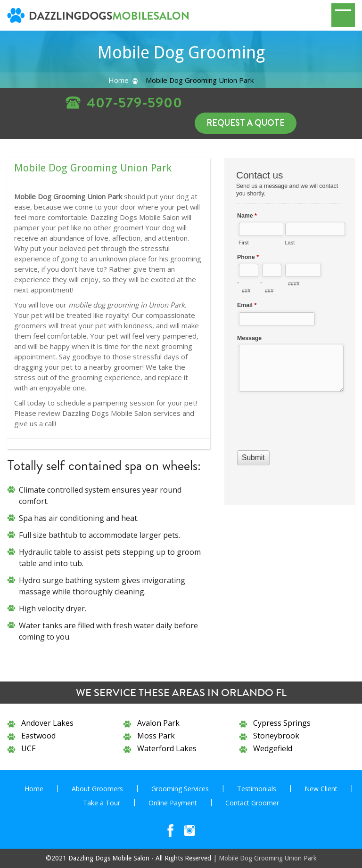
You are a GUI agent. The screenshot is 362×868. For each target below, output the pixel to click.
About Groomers (97, 789)
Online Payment (173, 803)
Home (119, 80)
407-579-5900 (135, 103)
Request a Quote (246, 123)
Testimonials (257, 789)
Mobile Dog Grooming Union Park (268, 858)
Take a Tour (102, 803)
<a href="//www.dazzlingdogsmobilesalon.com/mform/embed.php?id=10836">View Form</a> (290, 330)
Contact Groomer (252, 803)
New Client (321, 789)
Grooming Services (180, 789)
